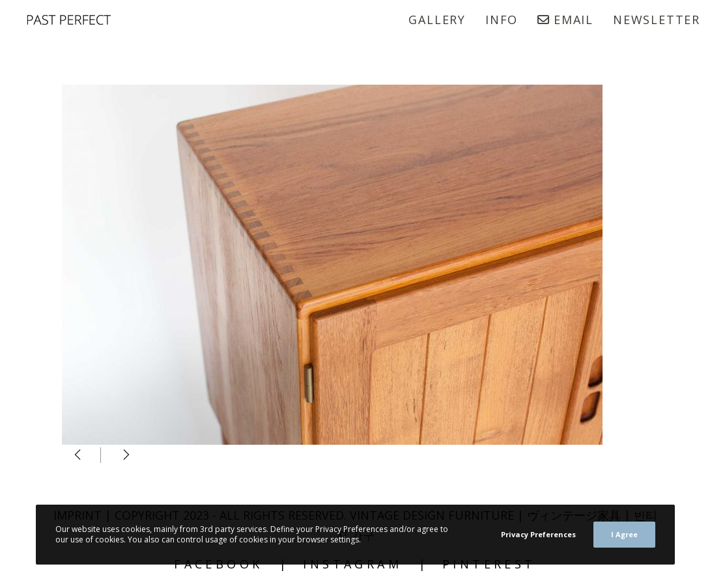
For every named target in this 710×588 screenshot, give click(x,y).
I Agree (624, 534)
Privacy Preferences (538, 534)
